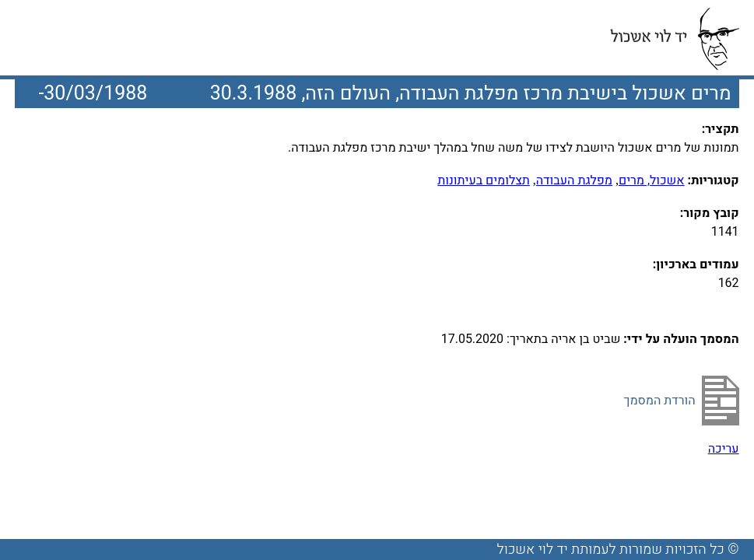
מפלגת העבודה (574, 180)
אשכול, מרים (652, 180)
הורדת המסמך (660, 401)
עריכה (724, 449)
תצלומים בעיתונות (484, 180)
